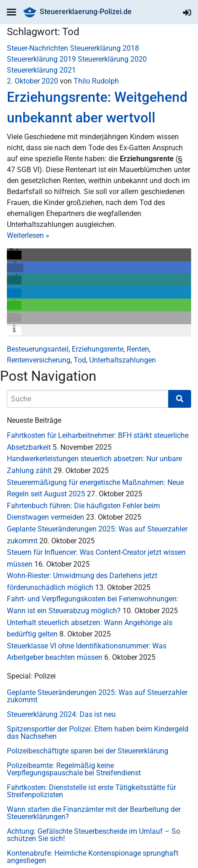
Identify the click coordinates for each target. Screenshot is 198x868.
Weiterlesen (28, 235)
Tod (80, 360)
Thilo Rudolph (96, 81)
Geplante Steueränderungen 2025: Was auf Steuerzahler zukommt (97, 696)
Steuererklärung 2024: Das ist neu (61, 714)
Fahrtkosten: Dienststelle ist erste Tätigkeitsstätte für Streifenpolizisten (91, 791)
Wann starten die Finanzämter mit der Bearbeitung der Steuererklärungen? (94, 813)
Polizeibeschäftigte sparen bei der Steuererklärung (88, 751)
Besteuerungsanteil (38, 349)
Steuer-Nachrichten (37, 48)
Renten (138, 349)
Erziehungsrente (98, 349)
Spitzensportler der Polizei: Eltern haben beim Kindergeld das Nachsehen (98, 733)
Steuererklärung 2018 (104, 48)
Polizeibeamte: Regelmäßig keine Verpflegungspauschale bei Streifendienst (74, 769)
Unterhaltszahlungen (123, 360)
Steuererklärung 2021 (41, 70)
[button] (14, 255)
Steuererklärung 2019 (41, 59)
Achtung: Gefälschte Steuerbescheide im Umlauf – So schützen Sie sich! (94, 835)
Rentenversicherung (39, 360)
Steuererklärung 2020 (112, 59)
